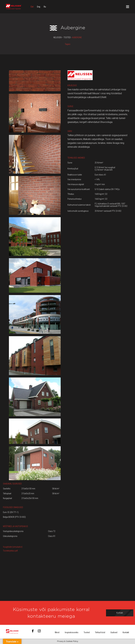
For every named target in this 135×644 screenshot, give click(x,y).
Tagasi (68, 44)
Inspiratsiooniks (72, 632)
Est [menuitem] (32, 7)
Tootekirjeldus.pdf (10, 551)
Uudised (114, 632)
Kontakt (126, 632)
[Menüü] (128, 7)
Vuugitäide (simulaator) (13, 547)
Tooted (87, 632)
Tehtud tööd (100, 632)
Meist (57, 632)
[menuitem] (32, 7)
